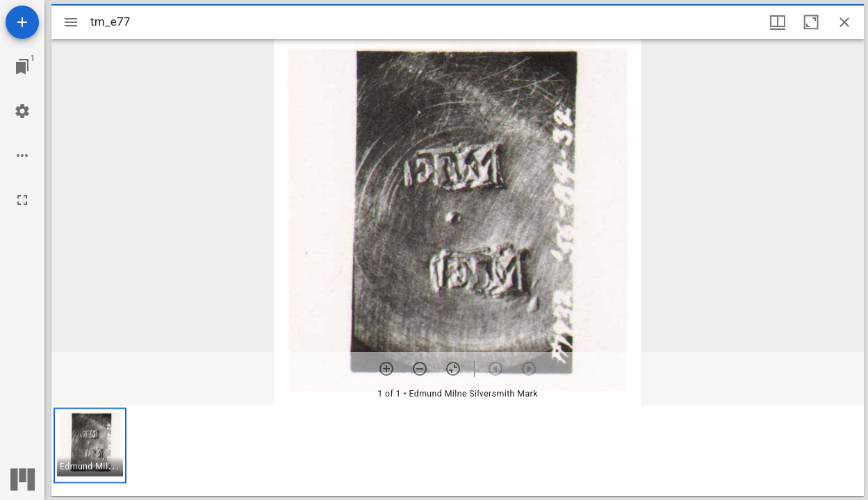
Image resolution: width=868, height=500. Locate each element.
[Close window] (844, 22)
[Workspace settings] (22, 111)
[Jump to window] (22, 67)
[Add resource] (22, 22)
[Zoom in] (386, 369)
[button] (90, 445)
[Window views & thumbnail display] (778, 22)
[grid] (458, 451)
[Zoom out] (420, 369)
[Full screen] (22, 200)
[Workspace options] (22, 156)
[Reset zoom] (453, 369)
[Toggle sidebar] (71, 22)
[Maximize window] (811, 22)
